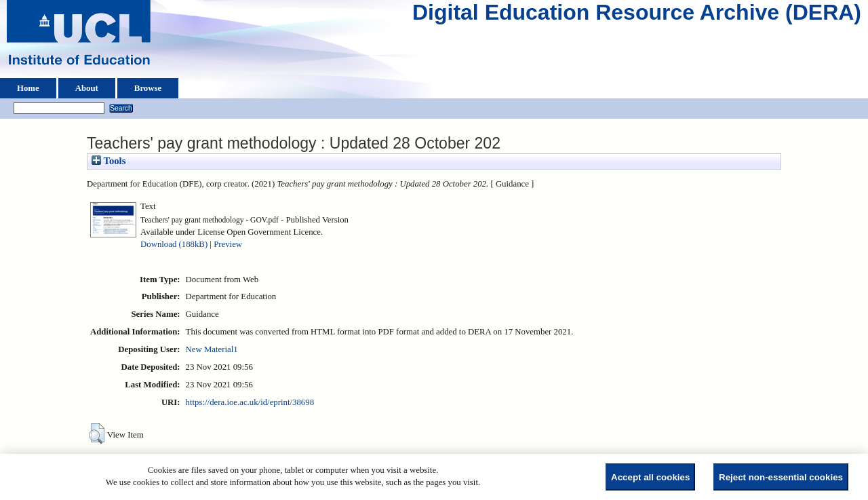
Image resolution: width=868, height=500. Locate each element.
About (87, 88)
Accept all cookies (650, 477)
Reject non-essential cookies (781, 477)
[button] (97, 434)
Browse (148, 88)
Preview (228, 244)
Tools (108, 161)
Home (28, 88)
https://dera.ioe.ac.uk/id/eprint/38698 (250, 402)
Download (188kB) (174, 244)
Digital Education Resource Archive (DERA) (637, 16)
